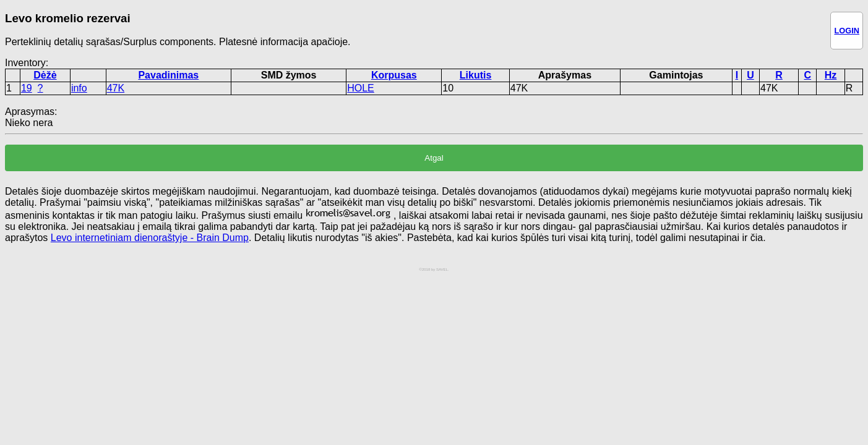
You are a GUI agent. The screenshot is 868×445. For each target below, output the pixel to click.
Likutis (476, 75)
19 (27, 88)
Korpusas (394, 75)
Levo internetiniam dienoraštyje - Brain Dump (150, 238)
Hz (831, 75)
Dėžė (45, 75)
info (79, 88)
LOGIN (847, 31)
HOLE (361, 88)
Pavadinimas (168, 75)
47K (116, 88)
